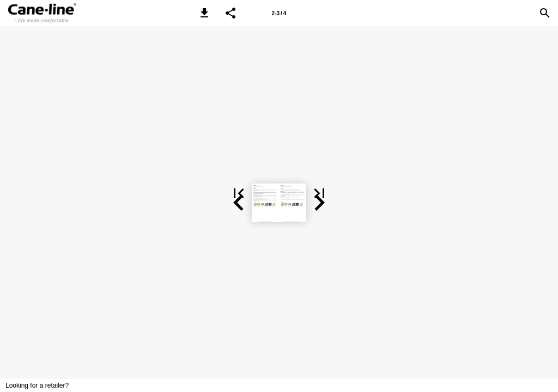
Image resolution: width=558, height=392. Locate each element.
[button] (204, 13)
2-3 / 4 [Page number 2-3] (279, 13)
